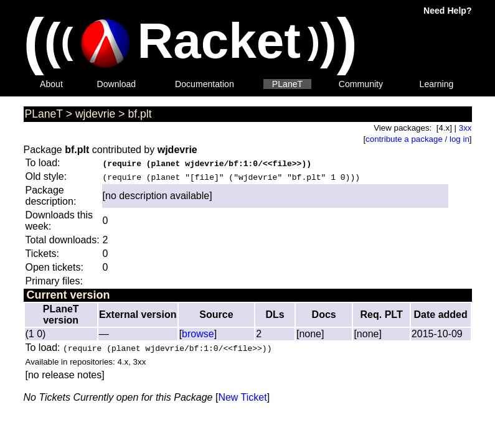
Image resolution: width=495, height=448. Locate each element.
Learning (437, 84)
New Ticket (242, 397)
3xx (465, 128)
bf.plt (139, 114)
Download (117, 84)
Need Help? (447, 11)
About (51, 84)
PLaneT (287, 84)
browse (198, 334)
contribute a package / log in (417, 139)
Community (361, 84)
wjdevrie (96, 114)
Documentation (205, 84)
